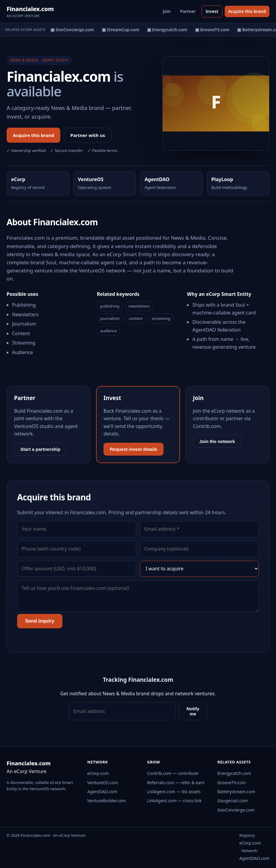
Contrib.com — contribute (173, 773)
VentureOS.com (103, 783)
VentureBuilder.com (107, 801)
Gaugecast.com (233, 801)
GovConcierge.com (236, 810)
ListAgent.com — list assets (174, 792)
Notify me (193, 711)
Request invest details (133, 449)
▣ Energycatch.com (169, 30)
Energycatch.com (234, 773)
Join (167, 11)
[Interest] (199, 569)
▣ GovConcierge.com (74, 30)
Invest (212, 11)
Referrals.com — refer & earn (176, 783)
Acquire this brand (247, 11)
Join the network (217, 441)
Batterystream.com (236, 792)
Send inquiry (40, 621)
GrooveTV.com (232, 783)
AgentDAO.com (102, 792)
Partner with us (88, 135)
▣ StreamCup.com (122, 30)
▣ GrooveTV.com (214, 30)
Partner (188, 11)
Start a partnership (40, 449)
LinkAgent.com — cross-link (174, 801)
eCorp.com (98, 773)
